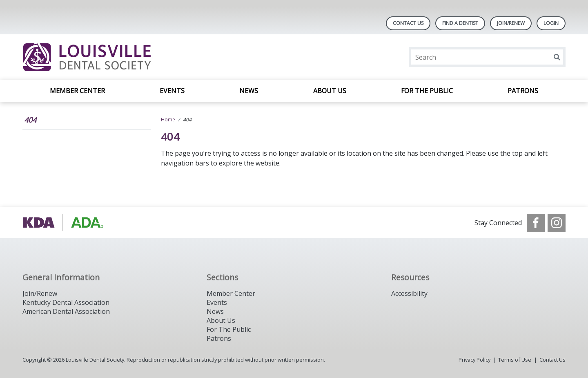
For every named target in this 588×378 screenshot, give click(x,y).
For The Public (229, 329)
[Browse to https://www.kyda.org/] (64, 223)
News (249, 91)
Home (168, 120)
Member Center (77, 91)
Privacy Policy (474, 360)
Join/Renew (511, 23)
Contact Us (408, 23)
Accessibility (409, 293)
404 (30, 120)
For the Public (427, 91)
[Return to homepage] (128, 57)
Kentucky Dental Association (66, 302)
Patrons (523, 91)
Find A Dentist (460, 23)
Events (172, 91)
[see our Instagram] (557, 223)
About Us (330, 91)
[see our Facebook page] (536, 223)
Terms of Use (515, 360)
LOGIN (551, 23)
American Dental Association (66, 311)
